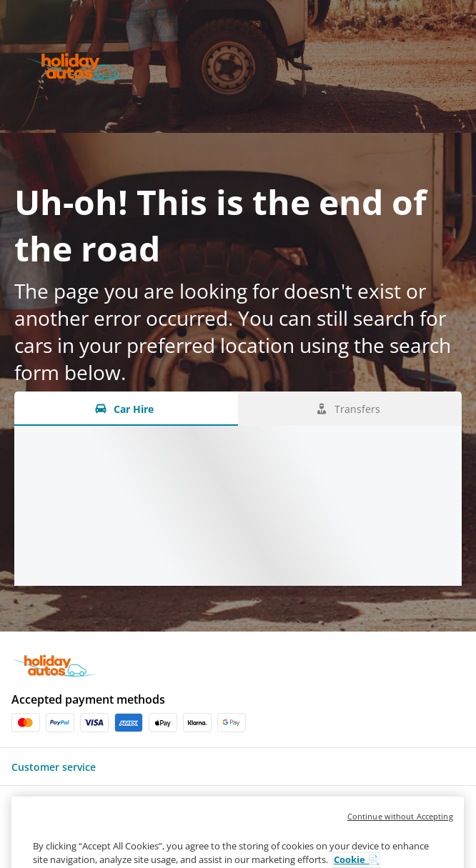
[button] (238, 767)
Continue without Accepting (400, 831)
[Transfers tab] (350, 409)
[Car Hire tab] (126, 409)
